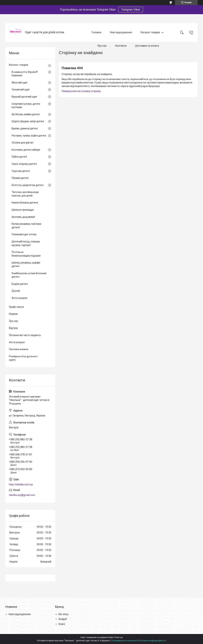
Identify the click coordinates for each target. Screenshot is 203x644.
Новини (13, 314)
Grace (62, 624)
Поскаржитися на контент (124, 641)
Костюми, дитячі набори (26, 150)
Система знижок (19, 349)
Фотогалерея (19, 298)
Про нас (102, 46)
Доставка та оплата (147, 46)
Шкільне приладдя (23, 210)
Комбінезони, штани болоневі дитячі (29, 275)
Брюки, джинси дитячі (25, 128)
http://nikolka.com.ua (21, 484)
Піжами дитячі (20, 178)
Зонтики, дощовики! (23, 217)
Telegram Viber (131, 10)
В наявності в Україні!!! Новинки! (25, 74)
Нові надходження (121, 32)
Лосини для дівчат (23, 143)
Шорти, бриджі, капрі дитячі (28, 121)
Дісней (16, 291)
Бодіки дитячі (20, 284)
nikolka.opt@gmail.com (22, 495)
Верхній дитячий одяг (24, 97)
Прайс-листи (16, 307)
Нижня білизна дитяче (25, 203)
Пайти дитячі (19, 157)
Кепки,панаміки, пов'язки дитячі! (26, 226)
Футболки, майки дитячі (26, 114)
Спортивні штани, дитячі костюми (26, 106)
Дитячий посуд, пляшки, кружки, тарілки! (26, 243)
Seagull (63, 619)
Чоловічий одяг (21, 89)
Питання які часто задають (25, 335)
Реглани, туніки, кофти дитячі (29, 136)
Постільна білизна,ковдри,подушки (26, 254)
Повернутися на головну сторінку (81, 91)
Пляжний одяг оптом (24, 234)
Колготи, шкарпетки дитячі (27, 185)
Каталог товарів (150, 32)
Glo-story (63, 614)
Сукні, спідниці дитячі (24, 164)
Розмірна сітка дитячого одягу (23, 358)
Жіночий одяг (20, 83)
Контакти (121, 46)
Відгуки (13, 328)
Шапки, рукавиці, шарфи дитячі (26, 264)
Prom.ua (119, 637)
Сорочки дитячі (21, 171)
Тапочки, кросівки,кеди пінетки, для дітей (25, 194)
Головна (96, 32)
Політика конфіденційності (153, 641)
